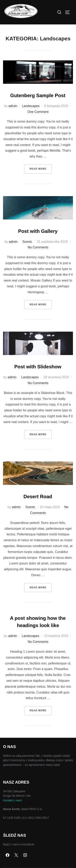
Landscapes (31, 106)
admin (13, 106)
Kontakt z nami (12, 800)
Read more (41, 168)
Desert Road (38, 497)
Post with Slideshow (38, 367)
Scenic (27, 242)
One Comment (38, 112)
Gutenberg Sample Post (38, 95)
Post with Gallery (38, 231)
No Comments (38, 247)
